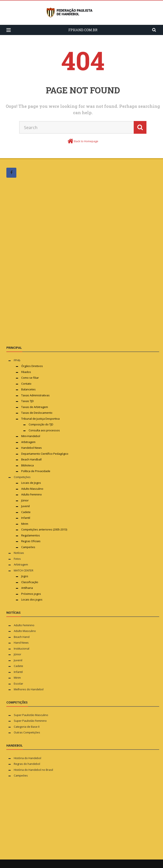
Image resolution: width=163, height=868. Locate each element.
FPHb (17, 360)
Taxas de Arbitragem (35, 407)
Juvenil (25, 506)
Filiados (26, 372)
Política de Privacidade (36, 471)
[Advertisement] (38, 261)
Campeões (28, 547)
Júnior (25, 500)
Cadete (26, 512)
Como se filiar (30, 378)
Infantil (26, 518)
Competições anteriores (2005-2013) (44, 529)
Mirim (25, 524)
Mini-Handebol (31, 436)
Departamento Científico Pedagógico (45, 454)
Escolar (18, 684)
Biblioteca (28, 465)
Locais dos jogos (32, 599)
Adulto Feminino (32, 494)
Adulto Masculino (32, 489)
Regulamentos (31, 535)
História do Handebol (27, 758)
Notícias (19, 553)
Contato (26, 384)
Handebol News (32, 448)
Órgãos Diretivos (32, 366)
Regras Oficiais (31, 541)
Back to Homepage (86, 141)
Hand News (21, 643)
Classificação (30, 582)
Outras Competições (27, 732)
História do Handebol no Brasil (33, 770)
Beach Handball (31, 459)
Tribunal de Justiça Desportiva (40, 419)
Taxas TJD (27, 401)
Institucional (22, 649)
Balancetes (28, 389)
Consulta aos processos (44, 430)
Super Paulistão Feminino (30, 721)
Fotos (17, 559)
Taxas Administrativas (35, 395)
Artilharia (27, 588)
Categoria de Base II (27, 727)
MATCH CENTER (24, 570)
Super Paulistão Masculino (31, 715)
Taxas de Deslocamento (37, 413)
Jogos (25, 576)
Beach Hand (22, 637)
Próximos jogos (31, 594)
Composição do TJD (41, 424)
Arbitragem (28, 442)
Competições (22, 477)
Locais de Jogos (31, 483)
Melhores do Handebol (29, 689)
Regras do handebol (27, 764)
